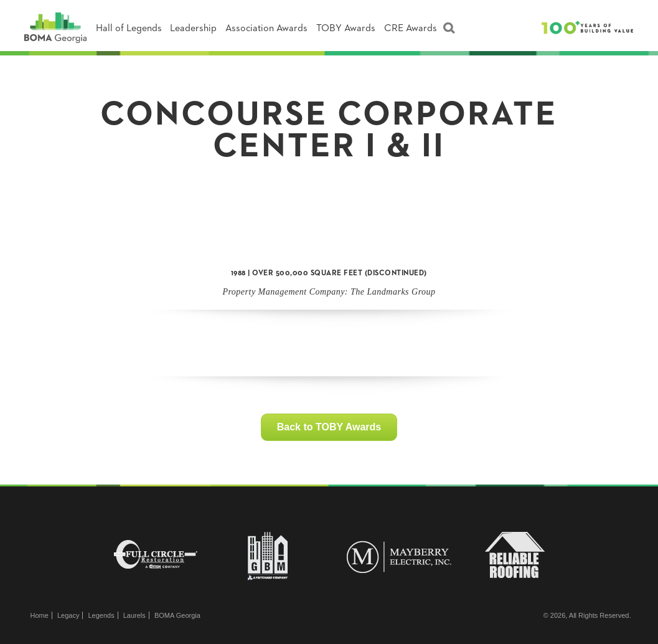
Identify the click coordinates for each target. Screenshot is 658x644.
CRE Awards (411, 29)
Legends (101, 615)
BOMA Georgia (177, 615)
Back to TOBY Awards (329, 427)
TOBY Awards (346, 29)
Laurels (134, 615)
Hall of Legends (129, 29)
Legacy (68, 615)
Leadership (193, 29)
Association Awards (266, 29)
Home (40, 615)
